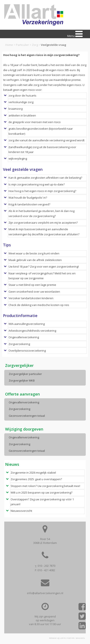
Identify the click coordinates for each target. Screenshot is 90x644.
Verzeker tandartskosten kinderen (31, 298)
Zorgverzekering (19, 344)
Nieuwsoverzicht (21, 511)
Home (9, 45)
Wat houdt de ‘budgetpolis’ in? (28, 198)
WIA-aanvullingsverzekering (27, 324)
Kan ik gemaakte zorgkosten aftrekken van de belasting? (45, 178)
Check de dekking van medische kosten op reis (39, 305)
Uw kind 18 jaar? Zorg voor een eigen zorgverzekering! (44, 267)
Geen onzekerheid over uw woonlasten (34, 292)
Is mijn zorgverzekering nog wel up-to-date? (37, 184)
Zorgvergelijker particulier (25, 374)
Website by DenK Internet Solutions (67, 638)
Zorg (35, 45)
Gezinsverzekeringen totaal (27, 416)
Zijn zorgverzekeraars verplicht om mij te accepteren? (43, 223)
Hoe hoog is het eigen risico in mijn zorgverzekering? (42, 191)
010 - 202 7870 (46, 566)
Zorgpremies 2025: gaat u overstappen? (36, 479)
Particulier (22, 45)
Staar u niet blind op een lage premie (32, 285)
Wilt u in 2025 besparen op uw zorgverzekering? (41, 492)
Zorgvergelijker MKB (22, 380)
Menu (75, 34)
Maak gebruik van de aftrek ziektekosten (35, 260)
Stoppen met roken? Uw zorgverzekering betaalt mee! (45, 486)
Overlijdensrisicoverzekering (27, 351)
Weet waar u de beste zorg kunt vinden (34, 253)
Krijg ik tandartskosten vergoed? (29, 204)
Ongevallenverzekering (24, 337)
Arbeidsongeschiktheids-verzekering (32, 331)
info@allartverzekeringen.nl (45, 593)
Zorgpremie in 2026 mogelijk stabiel (33, 473)
